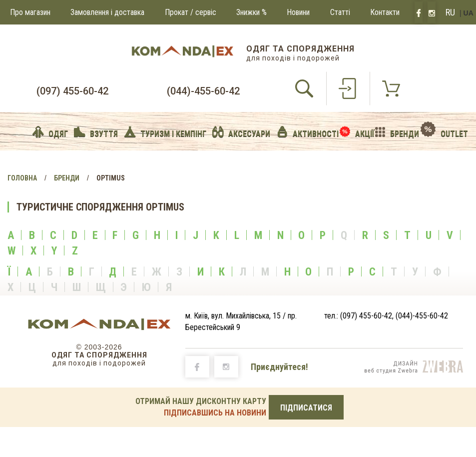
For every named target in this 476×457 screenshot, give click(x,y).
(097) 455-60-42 (72, 91)
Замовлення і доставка (107, 12)
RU (450, 12)
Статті (340, 12)
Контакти (385, 12)
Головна (22, 178)
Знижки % (251, 12)
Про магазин (30, 12)
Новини (298, 12)
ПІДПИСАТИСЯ (306, 408)
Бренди (67, 178)
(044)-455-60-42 (203, 91)
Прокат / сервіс (191, 12)
